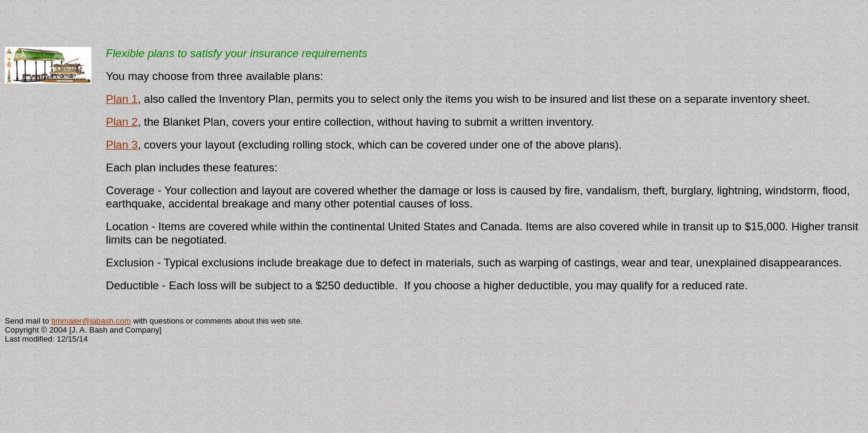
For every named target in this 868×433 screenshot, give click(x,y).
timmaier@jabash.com (91, 321)
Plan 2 (122, 122)
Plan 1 (122, 99)
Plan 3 (122, 145)
